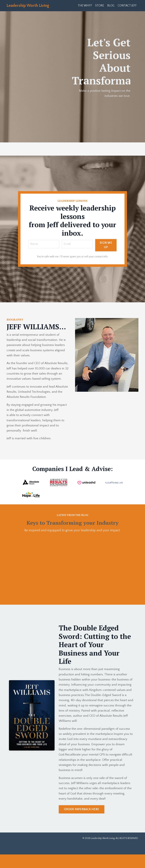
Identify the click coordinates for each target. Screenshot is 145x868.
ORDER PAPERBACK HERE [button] (82, 823)
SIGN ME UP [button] (106, 245)
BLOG (111, 6)
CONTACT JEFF (127, 6)
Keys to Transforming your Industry (73, 529)
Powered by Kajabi (129, 860)
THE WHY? (84, 6)
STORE (99, 6)
